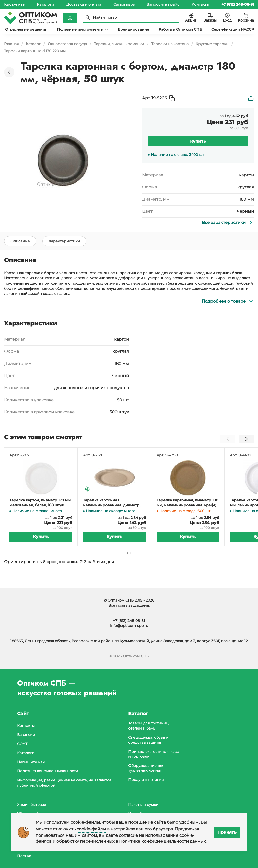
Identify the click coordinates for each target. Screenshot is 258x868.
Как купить (14, 4)
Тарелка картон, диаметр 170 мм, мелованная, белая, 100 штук (40, 511)
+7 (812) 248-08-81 (129, 621)
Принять (227, 832)
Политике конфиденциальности (154, 841)
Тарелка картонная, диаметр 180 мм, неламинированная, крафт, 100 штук (187, 511)
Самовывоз (124, 4)
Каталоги (45, 4)
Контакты (200, 4)
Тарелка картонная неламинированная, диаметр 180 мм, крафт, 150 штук (111, 511)
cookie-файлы (85, 822)
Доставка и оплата (84, 4)
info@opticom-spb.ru (129, 626)
